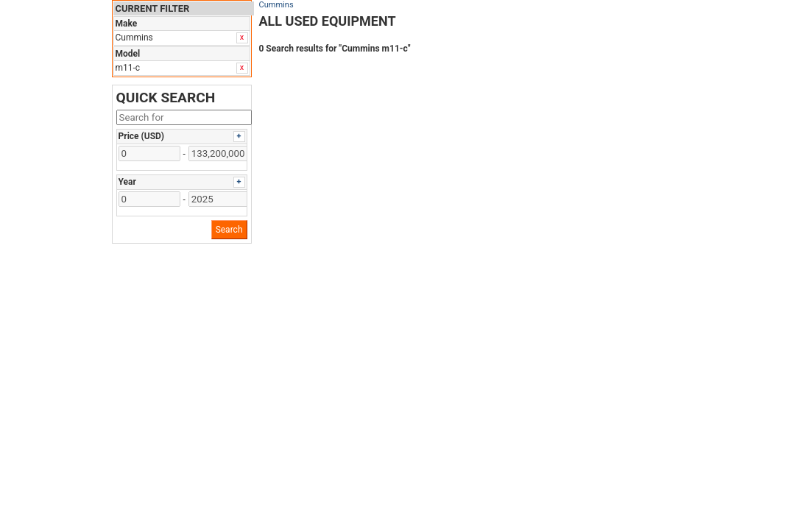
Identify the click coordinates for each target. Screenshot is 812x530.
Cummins (276, 5)
